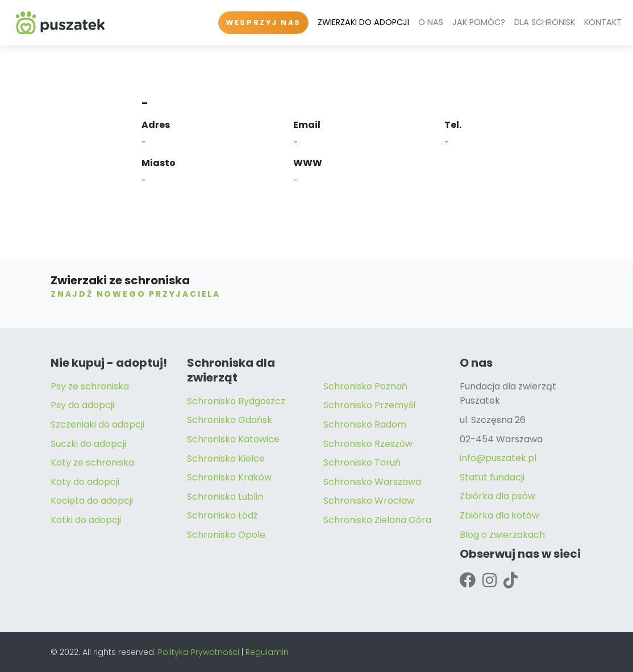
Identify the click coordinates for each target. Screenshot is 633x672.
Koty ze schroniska (92, 462)
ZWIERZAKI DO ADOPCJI (363, 22)
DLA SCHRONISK (545, 22)
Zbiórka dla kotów (499, 515)
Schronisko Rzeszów (368, 444)
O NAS (431, 22)
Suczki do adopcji (88, 444)
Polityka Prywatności (199, 652)
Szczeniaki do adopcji (97, 424)
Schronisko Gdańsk (230, 420)
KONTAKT (603, 22)
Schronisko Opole (226, 535)
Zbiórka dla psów (497, 496)
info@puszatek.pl (498, 458)
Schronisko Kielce (226, 459)
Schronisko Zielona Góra (377, 520)
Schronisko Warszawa (372, 482)
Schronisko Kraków (229, 477)
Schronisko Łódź (222, 515)
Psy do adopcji (82, 405)
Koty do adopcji (85, 482)
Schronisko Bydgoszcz (236, 401)
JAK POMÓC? (479, 22)
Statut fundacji (492, 477)
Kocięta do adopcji (92, 501)
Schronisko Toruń (362, 462)
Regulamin (267, 652)
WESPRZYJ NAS (263, 22)
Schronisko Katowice (233, 439)
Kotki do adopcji (86, 520)
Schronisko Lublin (225, 497)
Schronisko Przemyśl (369, 405)
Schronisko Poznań (365, 386)
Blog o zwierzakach (502, 535)
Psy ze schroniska (90, 386)
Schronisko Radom (365, 424)
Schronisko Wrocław (369, 501)
